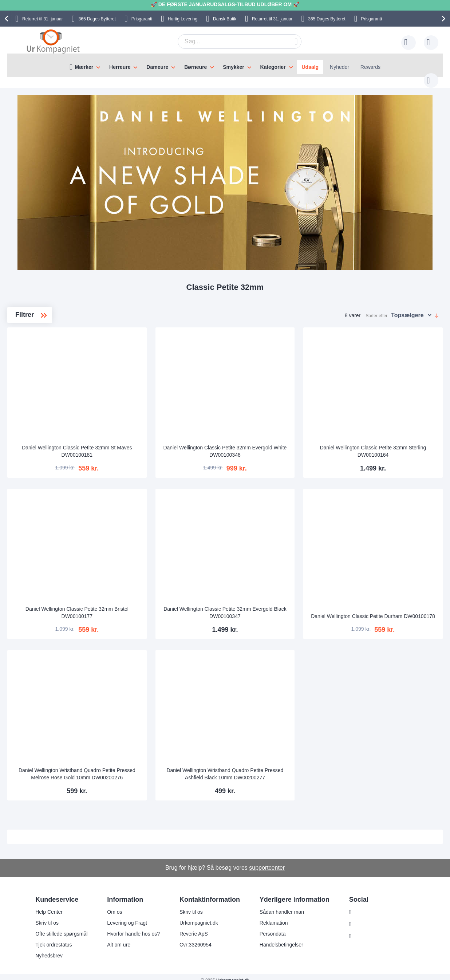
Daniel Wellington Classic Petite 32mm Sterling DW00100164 (389, 444)
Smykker (233, 67)
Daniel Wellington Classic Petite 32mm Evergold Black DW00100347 (274, 605)
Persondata (273, 926)
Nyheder (340, 67)
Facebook (366, 917)
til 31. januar (43, 19)
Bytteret (97, 19)
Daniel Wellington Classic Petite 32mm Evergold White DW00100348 (274, 444)
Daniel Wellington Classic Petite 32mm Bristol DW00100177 (159, 605)
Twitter (362, 929)
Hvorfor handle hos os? (133, 926)
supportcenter (267, 860)
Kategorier (273, 67)
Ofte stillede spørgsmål (61, 926)
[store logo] (53, 41)
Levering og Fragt (127, 916)
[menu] (225, 65)
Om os (115, 905)
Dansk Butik (225, 19)
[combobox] (228, 42)
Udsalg (310, 67)
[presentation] (8, 19)
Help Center (49, 905)
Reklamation (274, 916)
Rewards (370, 67)
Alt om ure (119, 937)
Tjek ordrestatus (54, 937)
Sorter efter (376, 308)
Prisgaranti (142, 19)
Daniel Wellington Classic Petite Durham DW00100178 (389, 605)
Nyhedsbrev (49, 948)
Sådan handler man (282, 905)
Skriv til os (47, 916)
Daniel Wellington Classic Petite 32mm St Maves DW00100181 (159, 444)
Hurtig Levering (183, 19)
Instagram (366, 905)
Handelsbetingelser (281, 937)
